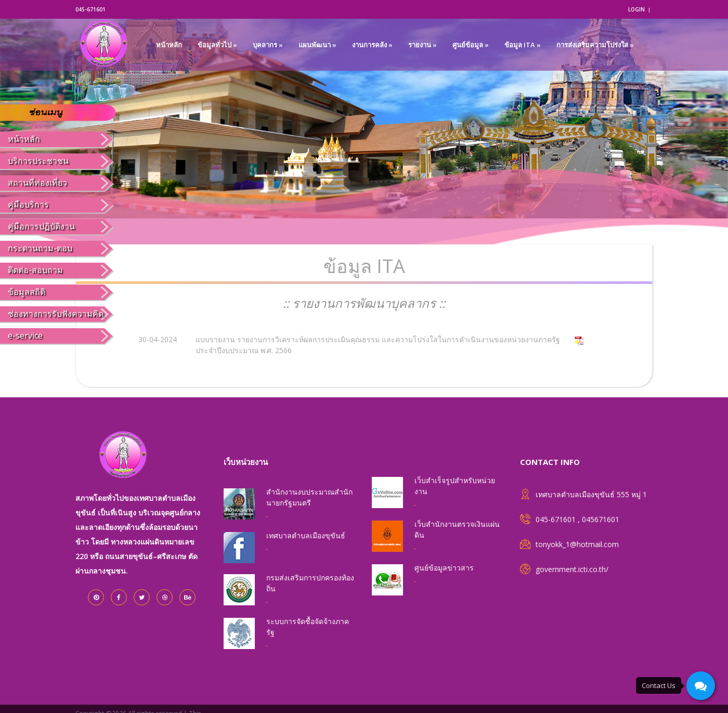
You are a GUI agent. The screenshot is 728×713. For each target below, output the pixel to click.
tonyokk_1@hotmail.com (577, 544)
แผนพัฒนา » (317, 45)
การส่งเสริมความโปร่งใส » (595, 45)
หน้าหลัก (169, 45)
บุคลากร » (268, 45)
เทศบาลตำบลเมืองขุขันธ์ (306, 535)
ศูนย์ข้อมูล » (471, 45)
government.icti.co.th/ (572, 569)
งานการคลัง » (372, 45)
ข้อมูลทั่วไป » (217, 45)
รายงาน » (422, 45)
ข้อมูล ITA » (523, 45)
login (636, 9)
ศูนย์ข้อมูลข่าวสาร (444, 568)
